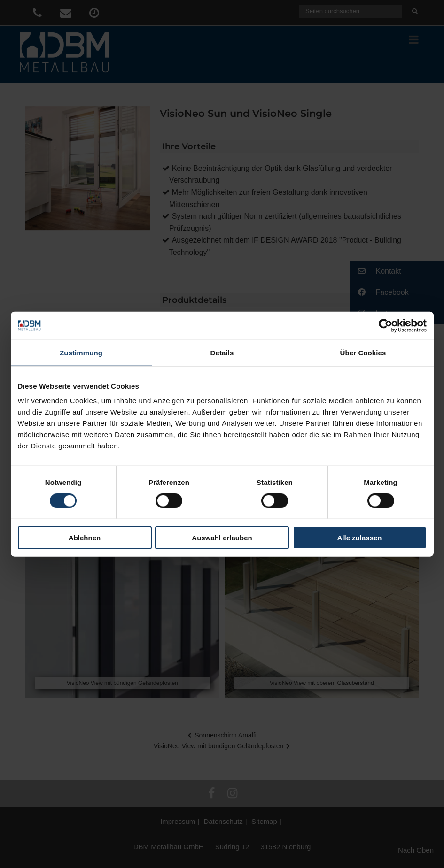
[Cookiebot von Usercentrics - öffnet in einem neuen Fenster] (386, 325)
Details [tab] (222, 352)
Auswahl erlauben (222, 538)
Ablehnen (85, 538)
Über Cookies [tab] (363, 352)
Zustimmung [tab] (81, 352)
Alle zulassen (359, 538)
